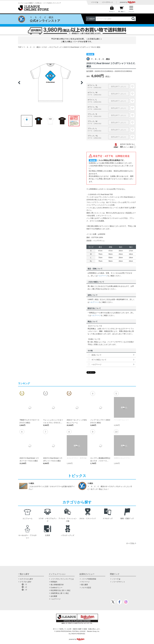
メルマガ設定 (86, 588)
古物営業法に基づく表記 (60, 593)
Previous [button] (19, 83)
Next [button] (82, 83)
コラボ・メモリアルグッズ (52, 47)
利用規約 (54, 582)
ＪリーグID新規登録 (89, 579)
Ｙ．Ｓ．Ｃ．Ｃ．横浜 (32, 47)
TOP (20, 47)
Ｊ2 (26, 587)
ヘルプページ (102, 276)
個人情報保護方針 (57, 585)
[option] (50, 83)
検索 (133, 19)
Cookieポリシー (56, 588)
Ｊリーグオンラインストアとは (62, 579)
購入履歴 (85, 585)
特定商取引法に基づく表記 (60, 590)
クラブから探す (26, 582)
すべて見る (130, 543)
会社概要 (54, 596)
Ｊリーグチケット (107, 2)
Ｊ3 (26, 590)
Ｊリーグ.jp (95, 2)
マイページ (85, 582)
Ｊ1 (26, 584)
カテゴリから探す (27, 579)
